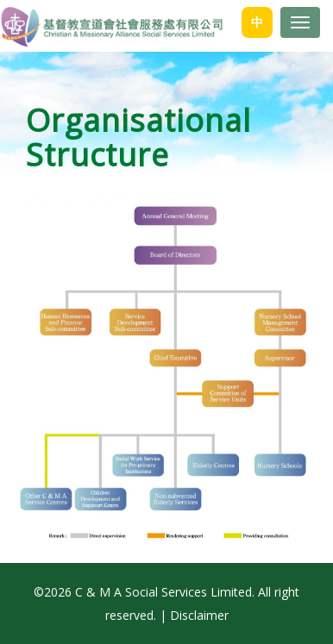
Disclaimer (199, 615)
